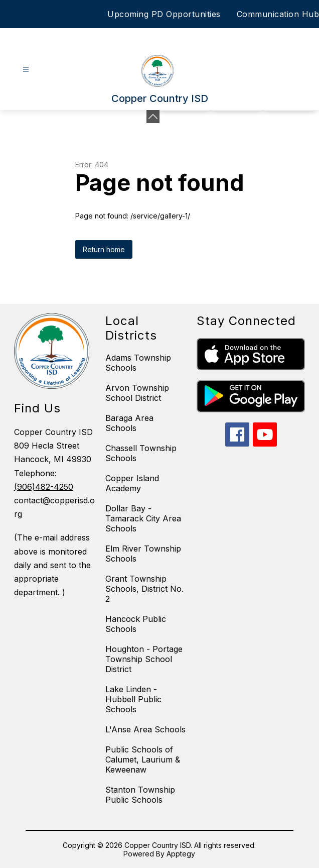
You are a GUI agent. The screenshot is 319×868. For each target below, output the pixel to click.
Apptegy (181, 854)
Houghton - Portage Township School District (144, 659)
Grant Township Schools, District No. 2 (144, 589)
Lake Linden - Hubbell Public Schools (133, 699)
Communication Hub (278, 14)
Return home (104, 249)
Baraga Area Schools (129, 423)
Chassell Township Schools (141, 453)
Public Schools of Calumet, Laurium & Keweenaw (143, 759)
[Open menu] (26, 70)
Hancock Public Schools (136, 624)
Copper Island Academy (132, 483)
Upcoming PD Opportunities (164, 14)
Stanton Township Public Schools (140, 795)
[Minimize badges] (153, 117)
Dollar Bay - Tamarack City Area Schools (143, 518)
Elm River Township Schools (143, 554)
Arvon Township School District (137, 393)
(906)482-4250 (44, 487)
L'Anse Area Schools (145, 729)
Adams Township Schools (138, 363)
